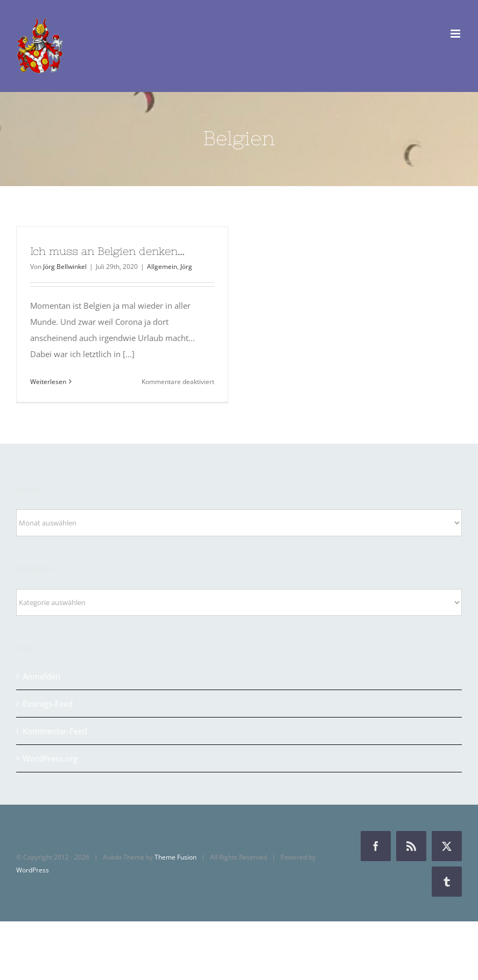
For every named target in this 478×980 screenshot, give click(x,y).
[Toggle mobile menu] (456, 34)
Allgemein (162, 267)
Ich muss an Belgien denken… (107, 251)
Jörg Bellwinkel (65, 267)
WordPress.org (50, 758)
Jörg (186, 267)
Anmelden (41, 676)
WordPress (33, 870)
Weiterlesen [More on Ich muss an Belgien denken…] (48, 382)
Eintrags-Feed (48, 704)
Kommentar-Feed (55, 731)
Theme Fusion (175, 857)
